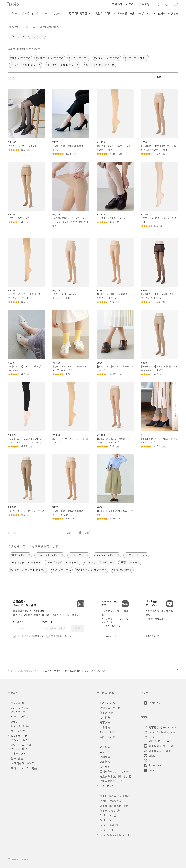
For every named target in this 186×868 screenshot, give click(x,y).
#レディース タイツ (136, 58)
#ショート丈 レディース (50, 58)
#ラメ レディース (61, 570)
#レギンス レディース (107, 58)
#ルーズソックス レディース (62, 65)
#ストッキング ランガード (92, 570)
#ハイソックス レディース (26, 65)
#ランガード (17, 36)
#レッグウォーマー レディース (28, 570)
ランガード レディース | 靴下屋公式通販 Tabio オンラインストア (73, 671)
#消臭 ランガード (122, 570)
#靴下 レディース (20, 58)
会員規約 (56, 636)
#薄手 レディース (130, 562)
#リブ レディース (79, 58)
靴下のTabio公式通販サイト (22, 671)
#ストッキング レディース (99, 65)
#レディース (37, 36)
